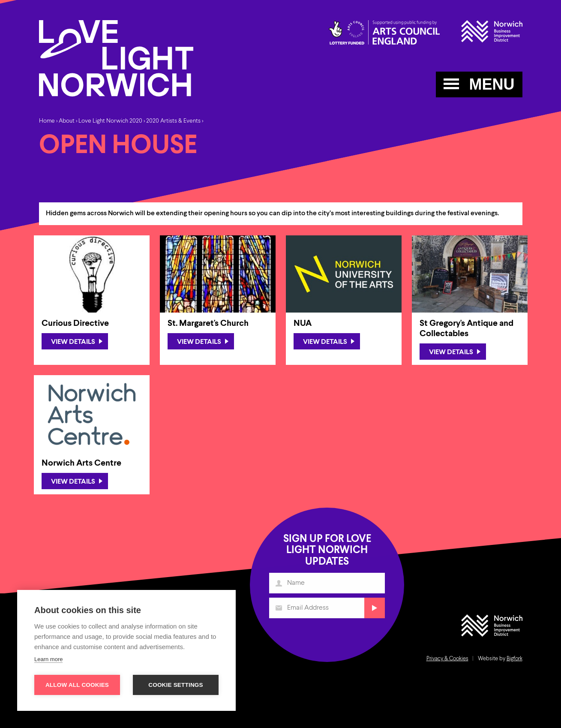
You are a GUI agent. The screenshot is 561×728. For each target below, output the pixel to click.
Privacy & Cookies (447, 659)
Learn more (48, 659)
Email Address (279, 610)
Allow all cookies (77, 685)
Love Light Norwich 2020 (110, 121)
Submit (373, 610)
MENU (479, 84)
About (67, 121)
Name (279, 586)
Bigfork (514, 659)
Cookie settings (176, 685)
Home (47, 121)
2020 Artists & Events (173, 121)
